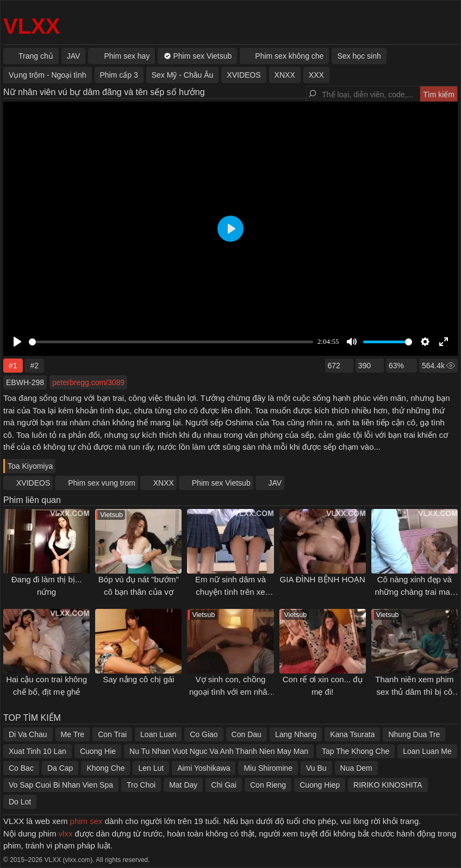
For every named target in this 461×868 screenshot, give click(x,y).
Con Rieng (268, 785)
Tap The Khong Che (356, 751)
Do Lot (20, 802)
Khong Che (105, 768)
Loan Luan (158, 734)
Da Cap (60, 768)
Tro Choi (141, 785)
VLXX (32, 26)
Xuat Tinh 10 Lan (38, 751)
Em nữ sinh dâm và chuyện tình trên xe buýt (230, 592)
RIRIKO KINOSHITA (388, 785)
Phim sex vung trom (102, 483)
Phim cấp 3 (119, 75)
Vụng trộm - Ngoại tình (48, 75)
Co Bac (21, 768)
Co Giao (204, 734)
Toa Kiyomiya (30, 466)
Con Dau (247, 734)
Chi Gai (224, 785)
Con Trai (112, 734)
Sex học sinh (359, 56)
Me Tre (73, 734)
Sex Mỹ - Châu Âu (183, 75)
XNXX (164, 483)
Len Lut (151, 768)
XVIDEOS (33, 483)
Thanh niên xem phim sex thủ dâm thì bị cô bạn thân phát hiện (414, 691)
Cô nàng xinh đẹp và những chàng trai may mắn (414, 592)
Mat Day (183, 785)
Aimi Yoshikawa (204, 768)
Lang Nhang (296, 734)
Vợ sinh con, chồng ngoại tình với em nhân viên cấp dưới (230, 691)
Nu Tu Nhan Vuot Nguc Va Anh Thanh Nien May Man (219, 751)
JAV (275, 483)
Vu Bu (316, 768)
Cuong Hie (98, 751)
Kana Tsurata (352, 734)
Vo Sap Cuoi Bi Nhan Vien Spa (61, 785)
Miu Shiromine (268, 768)
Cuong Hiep (320, 785)
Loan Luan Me (427, 751)
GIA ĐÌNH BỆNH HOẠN (323, 579)
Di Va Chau (28, 734)
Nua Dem (356, 768)
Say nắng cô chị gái (138, 679)
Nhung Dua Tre (414, 734)
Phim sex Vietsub (221, 483)
